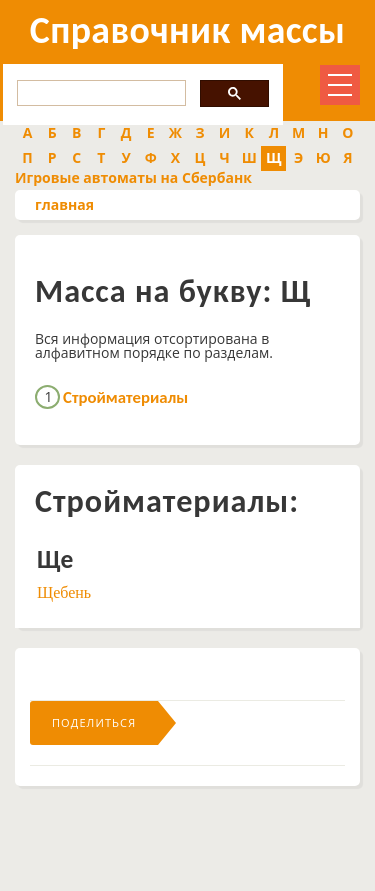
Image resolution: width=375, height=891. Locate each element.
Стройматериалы (125, 397)
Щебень (64, 592)
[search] (99, 93)
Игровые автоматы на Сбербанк (133, 177)
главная (64, 204)
